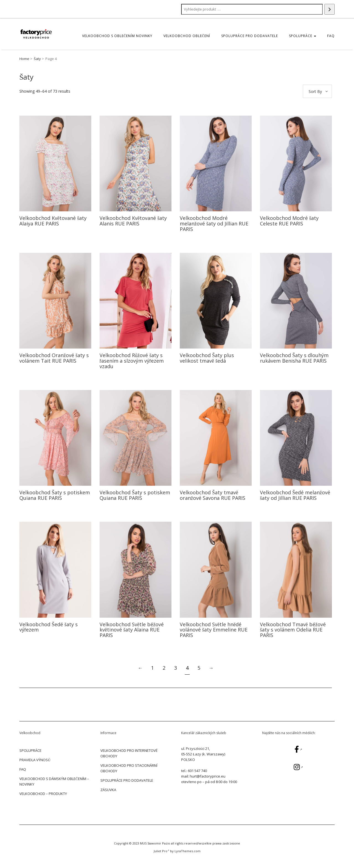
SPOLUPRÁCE (303, 36)
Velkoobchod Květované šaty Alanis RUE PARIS (133, 221)
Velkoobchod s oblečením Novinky (117, 36)
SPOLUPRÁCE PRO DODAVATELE (250, 36)
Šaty (37, 59)
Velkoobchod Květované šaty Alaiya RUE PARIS (53, 221)
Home (24, 59)
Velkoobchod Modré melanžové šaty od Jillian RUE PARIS (214, 224)
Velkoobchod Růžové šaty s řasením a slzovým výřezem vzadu (132, 361)
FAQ (331, 36)
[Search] (330, 9)
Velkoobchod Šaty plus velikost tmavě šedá (207, 358)
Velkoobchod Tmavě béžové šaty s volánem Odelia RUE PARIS (293, 630)
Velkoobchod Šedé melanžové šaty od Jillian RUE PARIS (295, 495)
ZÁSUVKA (108, 790)
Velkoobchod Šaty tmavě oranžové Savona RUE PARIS (213, 495)
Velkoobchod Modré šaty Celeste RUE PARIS (289, 221)
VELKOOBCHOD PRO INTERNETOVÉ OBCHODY (129, 753)
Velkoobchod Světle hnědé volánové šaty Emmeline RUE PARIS (214, 630)
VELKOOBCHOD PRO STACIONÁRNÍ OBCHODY (129, 768)
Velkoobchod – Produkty (43, 794)
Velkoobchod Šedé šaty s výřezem (49, 627)
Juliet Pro (162, 851)
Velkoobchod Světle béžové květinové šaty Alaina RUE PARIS (132, 630)
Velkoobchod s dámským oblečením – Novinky (54, 781)
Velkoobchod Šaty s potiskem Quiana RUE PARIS (55, 495)
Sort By (315, 91)
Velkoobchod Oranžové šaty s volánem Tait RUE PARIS (54, 358)
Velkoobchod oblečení (187, 36)
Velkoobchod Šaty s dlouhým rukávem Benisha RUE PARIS (294, 358)
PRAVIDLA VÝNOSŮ (35, 760)
